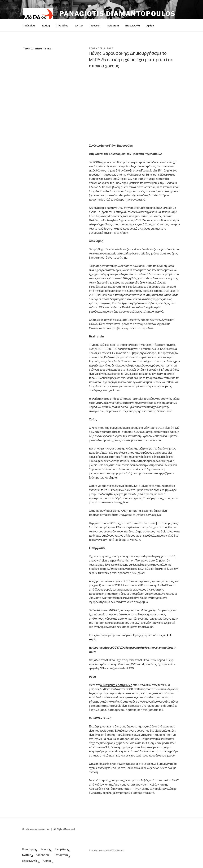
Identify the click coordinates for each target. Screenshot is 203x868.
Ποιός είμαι (29, 25)
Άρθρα (150, 25)
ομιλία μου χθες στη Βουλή (116, 685)
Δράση (46, 25)
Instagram (113, 25)
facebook (95, 25)
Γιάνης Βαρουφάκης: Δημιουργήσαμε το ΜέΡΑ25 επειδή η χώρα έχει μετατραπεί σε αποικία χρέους (131, 59)
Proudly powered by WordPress (106, 850)
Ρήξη (138, 789)
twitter (79, 25)
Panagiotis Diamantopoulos (117, 14)
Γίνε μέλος (62, 25)
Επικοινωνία (133, 25)
